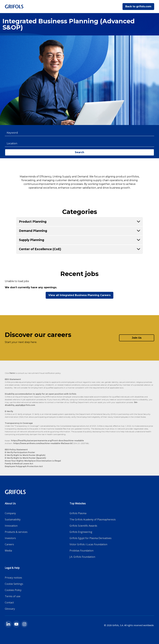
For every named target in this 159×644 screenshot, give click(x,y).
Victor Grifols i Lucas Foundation (88, 544)
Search (79, 152)
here (12, 373)
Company (10, 513)
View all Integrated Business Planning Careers (79, 295)
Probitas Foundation (82, 551)
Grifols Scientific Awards (83, 526)
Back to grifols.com (138, 6)
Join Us (137, 338)
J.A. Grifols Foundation (82, 557)
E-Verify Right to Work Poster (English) (25, 455)
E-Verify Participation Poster (20, 452)
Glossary (10, 609)
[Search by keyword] (80, 133)
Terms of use (13, 596)
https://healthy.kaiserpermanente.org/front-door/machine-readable (47, 441)
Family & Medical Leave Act (19, 464)
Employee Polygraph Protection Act (24, 466)
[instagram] (24, 624)
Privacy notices (13, 578)
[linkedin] (8, 624)
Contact (9, 602)
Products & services (16, 532)
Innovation (11, 526)
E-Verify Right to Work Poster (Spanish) (25, 458)
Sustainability (13, 519)
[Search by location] (80, 144)
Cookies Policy (13, 590)
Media (8, 551)
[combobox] (80, 133)
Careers (9, 544)
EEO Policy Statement (16, 450)
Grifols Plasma (78, 513)
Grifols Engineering (81, 532)
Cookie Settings (14, 584)
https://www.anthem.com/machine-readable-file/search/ (43, 443)
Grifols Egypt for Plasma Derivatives (91, 538)
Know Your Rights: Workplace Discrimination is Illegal (33, 461)
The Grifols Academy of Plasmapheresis (93, 519)
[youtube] (16, 624)
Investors (10, 538)
